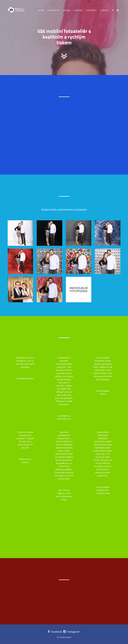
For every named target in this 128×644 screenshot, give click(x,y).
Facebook (57, 632)
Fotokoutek (53, 10)
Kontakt (104, 10)
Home (41, 10)
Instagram (73, 632)
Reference (92, 10)
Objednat (78, 10)
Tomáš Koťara (65, 637)
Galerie (67, 10)
